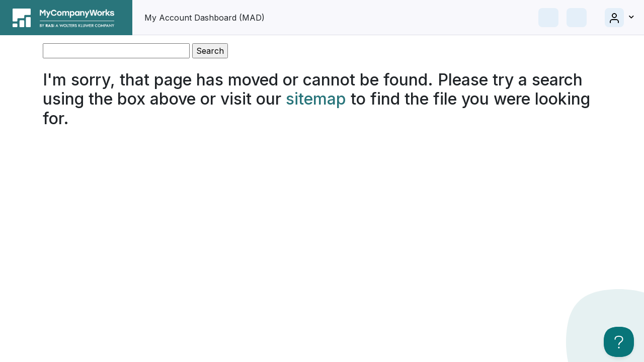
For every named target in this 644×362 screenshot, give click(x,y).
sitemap (316, 99)
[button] (619, 18)
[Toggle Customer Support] (619, 342)
